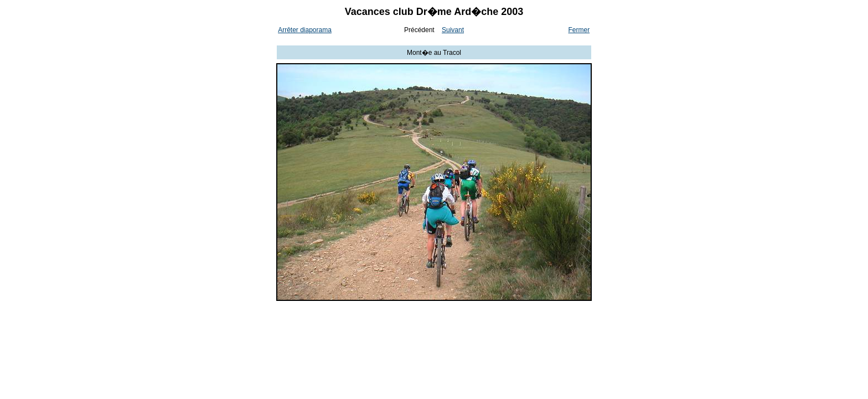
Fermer (579, 30)
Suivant (453, 30)
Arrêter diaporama (305, 30)
